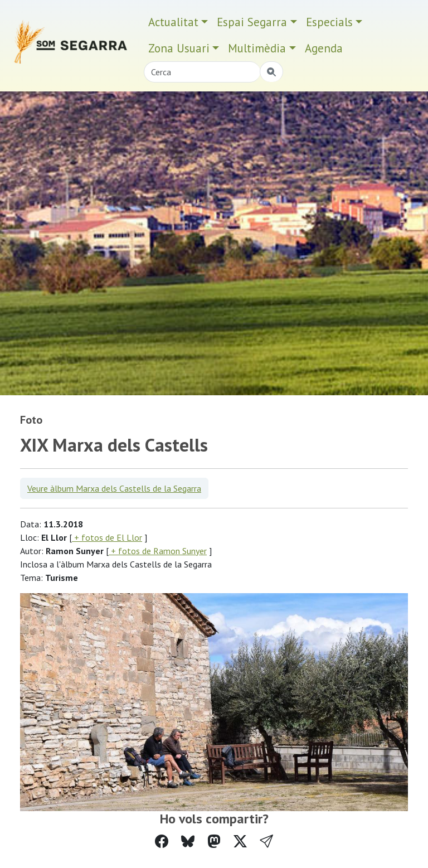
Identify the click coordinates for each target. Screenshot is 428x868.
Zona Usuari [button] (179, 48)
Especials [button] (329, 22)
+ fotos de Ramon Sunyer (158, 551)
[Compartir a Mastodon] (214, 842)
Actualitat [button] (173, 22)
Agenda (324, 48)
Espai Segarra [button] (252, 22)
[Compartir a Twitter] (240, 842)
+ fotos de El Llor (107, 537)
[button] (266, 842)
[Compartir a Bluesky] (188, 842)
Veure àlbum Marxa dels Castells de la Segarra (114, 488)
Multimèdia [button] (257, 48)
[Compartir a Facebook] (162, 842)
